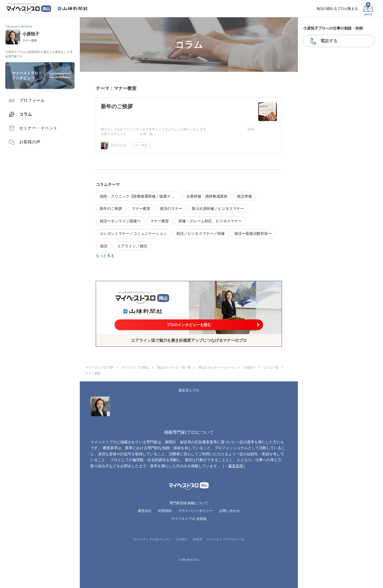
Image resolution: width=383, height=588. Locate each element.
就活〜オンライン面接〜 (120, 221)
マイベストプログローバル (226, 539)
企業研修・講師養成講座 (207, 196)
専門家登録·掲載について (189, 503)
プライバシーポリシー (195, 511)
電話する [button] (329, 41)
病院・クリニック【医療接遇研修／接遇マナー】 (140, 196)
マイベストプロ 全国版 (189, 519)
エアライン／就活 (132, 246)
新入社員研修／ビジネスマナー (218, 208)
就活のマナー (171, 208)
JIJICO (197, 539)
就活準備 (244, 196)
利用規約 (165, 511)
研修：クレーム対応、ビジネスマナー (210, 221)
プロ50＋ (182, 539)
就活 (104, 246)
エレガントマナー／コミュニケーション (133, 233)
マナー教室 (140, 145)
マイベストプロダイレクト (152, 539)
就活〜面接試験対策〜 (253, 233)
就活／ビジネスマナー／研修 (201, 233)
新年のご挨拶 (111, 208)
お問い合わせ (230, 511)
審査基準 (236, 466)
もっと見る (105, 256)
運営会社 (145, 511)
